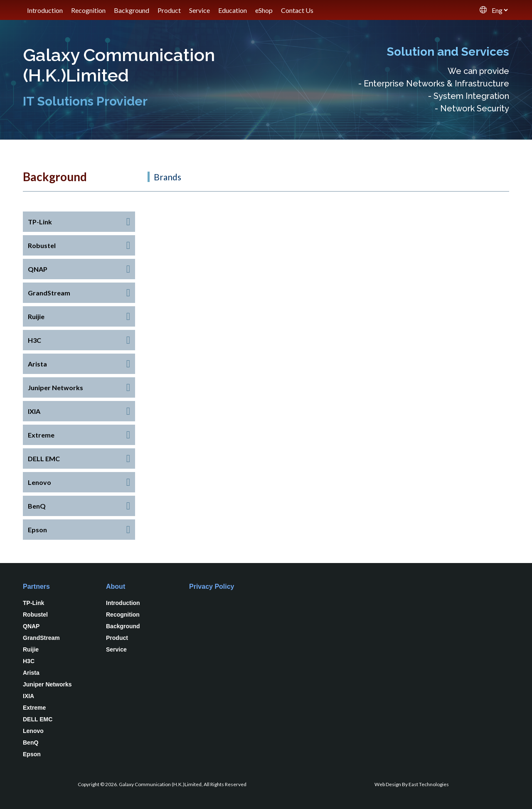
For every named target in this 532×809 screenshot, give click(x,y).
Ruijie (31, 649)
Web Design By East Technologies (412, 784)
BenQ (31, 743)
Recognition (88, 10)
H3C (29, 661)
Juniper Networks (47, 684)
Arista (31, 673)
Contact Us (297, 10)
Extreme (34, 708)
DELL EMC (38, 719)
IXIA (28, 696)
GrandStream (41, 638)
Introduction (45, 10)
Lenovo (33, 731)
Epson (32, 754)
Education (233, 10)
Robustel (35, 615)
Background (132, 10)
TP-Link (33, 603)
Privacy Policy (212, 586)
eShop (264, 10)
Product (169, 10)
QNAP (31, 626)
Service (199, 10)
